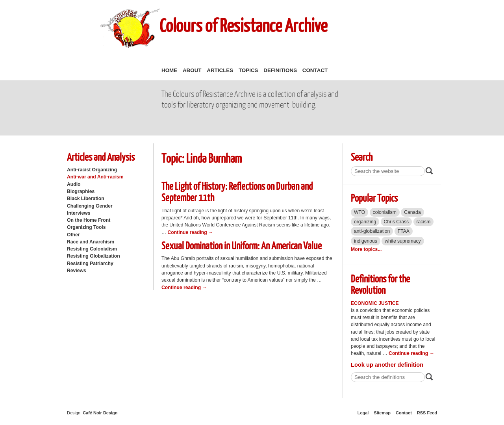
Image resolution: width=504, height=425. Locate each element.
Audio (74, 184)
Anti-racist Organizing (92, 170)
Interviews (79, 213)
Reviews (77, 271)
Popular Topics (374, 198)
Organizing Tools (86, 227)
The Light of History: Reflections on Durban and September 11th (237, 191)
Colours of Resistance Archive (243, 25)
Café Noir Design (100, 413)
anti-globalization (372, 231)
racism (424, 222)
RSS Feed (427, 413)
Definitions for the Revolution (380, 284)
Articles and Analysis (101, 157)
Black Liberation (86, 199)
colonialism (385, 212)
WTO (359, 212)
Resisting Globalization (94, 256)
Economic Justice (375, 303)
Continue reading (191, 232)
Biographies (81, 191)
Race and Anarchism (91, 242)
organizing (365, 222)
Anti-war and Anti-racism (95, 177)
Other (73, 235)
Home (169, 70)
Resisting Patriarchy (90, 264)
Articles (220, 70)
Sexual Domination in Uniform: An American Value (242, 245)
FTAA (404, 231)
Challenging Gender (90, 206)
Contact (315, 70)
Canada (412, 212)
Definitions (280, 70)
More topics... (366, 249)
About (192, 70)
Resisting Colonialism (92, 249)
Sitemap (382, 413)
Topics (248, 70)
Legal (363, 413)
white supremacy (403, 241)
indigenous (366, 241)
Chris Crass (397, 222)
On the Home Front (89, 220)
